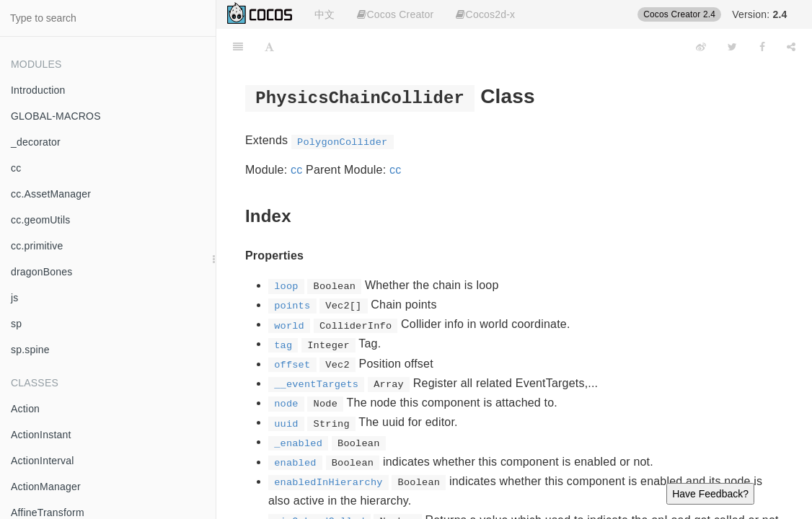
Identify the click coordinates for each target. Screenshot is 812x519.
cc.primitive (37, 246)
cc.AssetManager (51, 194)
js (15, 298)
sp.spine (30, 350)
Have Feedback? (710, 494)
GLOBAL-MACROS (56, 116)
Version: (759, 14)
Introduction (38, 90)
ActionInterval (43, 461)
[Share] (791, 47)
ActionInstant (41, 435)
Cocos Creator (395, 14)
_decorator (36, 142)
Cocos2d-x (485, 14)
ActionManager (46, 487)
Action (25, 409)
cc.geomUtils (41, 220)
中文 (325, 14)
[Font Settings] (269, 47)
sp (16, 324)
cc (16, 168)
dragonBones (42, 272)
